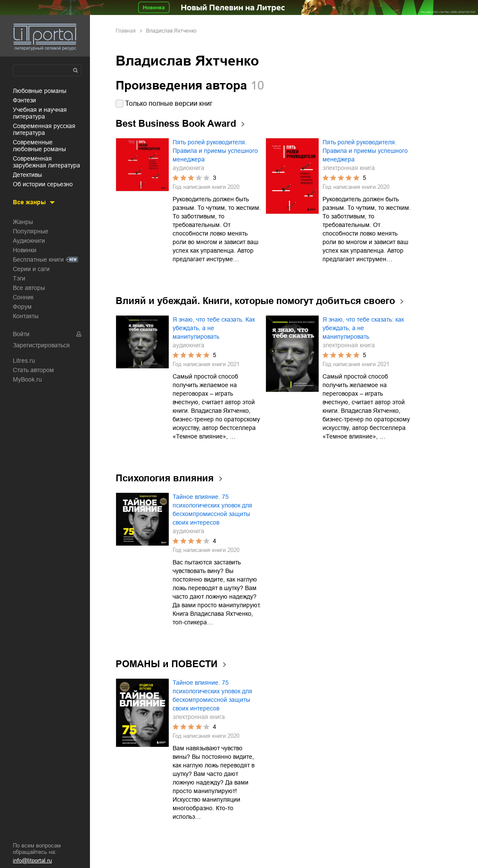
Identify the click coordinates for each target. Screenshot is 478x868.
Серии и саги (31, 269)
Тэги (19, 278)
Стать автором (33, 370)
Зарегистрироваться (41, 345)
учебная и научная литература (40, 113)
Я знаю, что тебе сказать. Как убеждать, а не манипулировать (214, 328)
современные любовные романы (39, 146)
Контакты (26, 316)
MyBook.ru (27, 379)
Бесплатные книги (38, 260)
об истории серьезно (43, 184)
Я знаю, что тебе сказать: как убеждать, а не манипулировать (363, 328)
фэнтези (24, 100)
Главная (126, 31)
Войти (21, 334)
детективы (27, 175)
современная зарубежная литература (46, 162)
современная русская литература (44, 129)
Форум (22, 307)
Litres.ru (24, 361)
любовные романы (40, 91)
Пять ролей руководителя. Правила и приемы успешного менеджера (215, 151)
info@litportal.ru (32, 861)
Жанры (23, 222)
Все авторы (29, 288)
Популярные (31, 231)
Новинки (25, 250)
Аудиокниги (29, 241)
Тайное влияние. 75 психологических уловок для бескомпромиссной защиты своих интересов (212, 510)
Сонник (23, 297)
